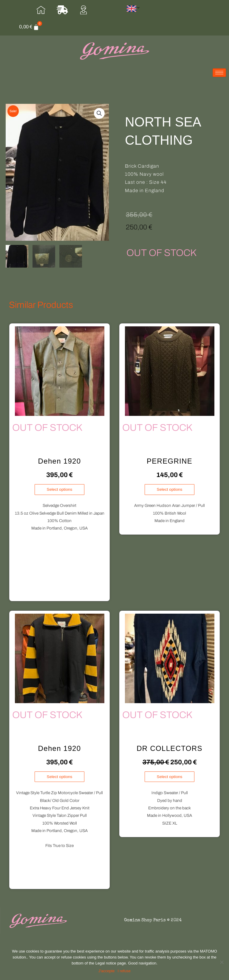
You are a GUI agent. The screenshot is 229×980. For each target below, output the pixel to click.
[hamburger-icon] (219, 77)
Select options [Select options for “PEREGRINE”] (170, 493)
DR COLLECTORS (170, 752)
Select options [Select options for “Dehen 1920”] (60, 493)
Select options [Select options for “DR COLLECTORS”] (170, 780)
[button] (99, 117)
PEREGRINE (170, 465)
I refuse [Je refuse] (124, 971)
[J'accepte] (107, 971)
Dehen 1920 (60, 465)
